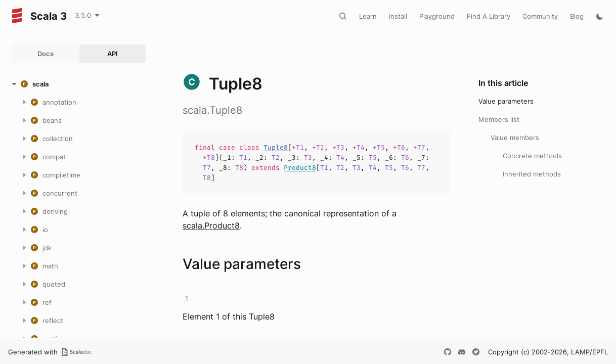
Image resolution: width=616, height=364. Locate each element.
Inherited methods (532, 174)
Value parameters (506, 101)
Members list (499, 119)
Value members (515, 138)
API (113, 54)
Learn (368, 16)
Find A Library (489, 16)
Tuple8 (276, 147)
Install (398, 16)
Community (540, 16)
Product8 (300, 168)
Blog (577, 16)
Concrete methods (532, 156)
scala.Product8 (211, 225)
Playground (437, 16)
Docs (46, 54)
